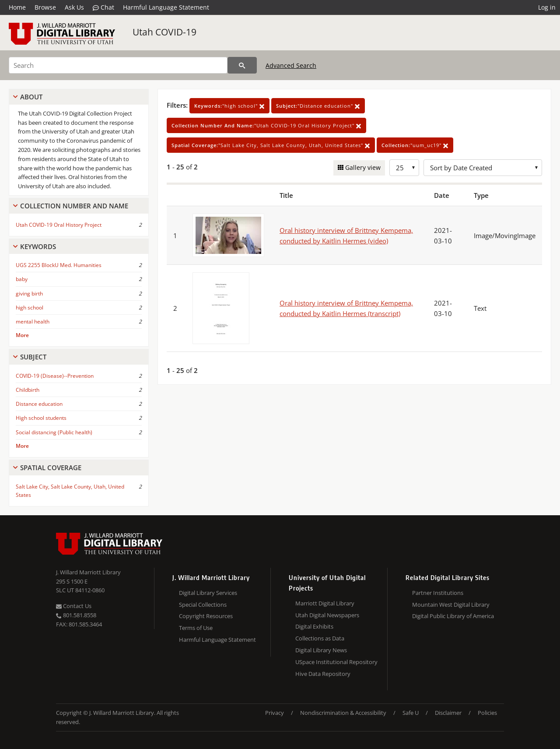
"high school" (229, 106)
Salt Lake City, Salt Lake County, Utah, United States (70, 491)
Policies (487, 713)
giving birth (29, 294)
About (31, 97)
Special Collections (203, 605)
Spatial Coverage (51, 468)
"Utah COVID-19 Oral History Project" (266, 125)
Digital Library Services (208, 593)
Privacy (275, 713)
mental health (33, 322)
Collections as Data (320, 638)
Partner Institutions (438, 593)
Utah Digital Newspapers (327, 615)
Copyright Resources (206, 616)
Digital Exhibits (314, 626)
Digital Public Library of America (453, 616)
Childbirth (28, 390)
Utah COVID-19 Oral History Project (59, 225)
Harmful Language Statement (166, 7)
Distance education (39, 404)
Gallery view (362, 167)
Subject (33, 357)
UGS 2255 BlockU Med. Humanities (59, 265)
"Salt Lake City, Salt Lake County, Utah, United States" (271, 145)
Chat (103, 7)
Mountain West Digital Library (451, 605)
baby (22, 279)
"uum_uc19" (415, 145)
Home (17, 7)
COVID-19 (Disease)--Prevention (55, 376)
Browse (45, 7)
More (22, 335)
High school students (41, 418)
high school (30, 308)
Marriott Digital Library (325, 603)
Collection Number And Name (74, 206)
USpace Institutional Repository (336, 662)
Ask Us (74, 7)
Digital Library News (321, 650)
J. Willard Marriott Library (88, 572)
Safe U (411, 713)
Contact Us (74, 606)
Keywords (38, 246)
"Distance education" (318, 106)
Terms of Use (196, 628)
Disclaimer (448, 713)
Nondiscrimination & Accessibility (343, 713)
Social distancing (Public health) (54, 432)
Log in (547, 7)
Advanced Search (291, 65)
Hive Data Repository (323, 674)
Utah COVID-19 (164, 32)
